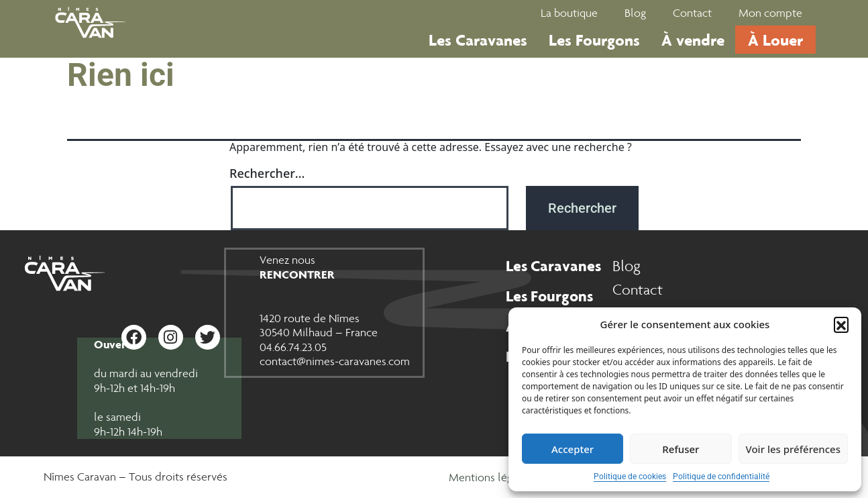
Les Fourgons (594, 40)
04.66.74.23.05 (293, 347)
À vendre (693, 40)
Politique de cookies (630, 477)
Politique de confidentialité (721, 477)
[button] (841, 324)
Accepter (573, 449)
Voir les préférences (793, 449)
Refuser (681, 449)
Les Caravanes (478, 40)
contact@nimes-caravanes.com (335, 361)
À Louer (775, 40)
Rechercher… (267, 173)
